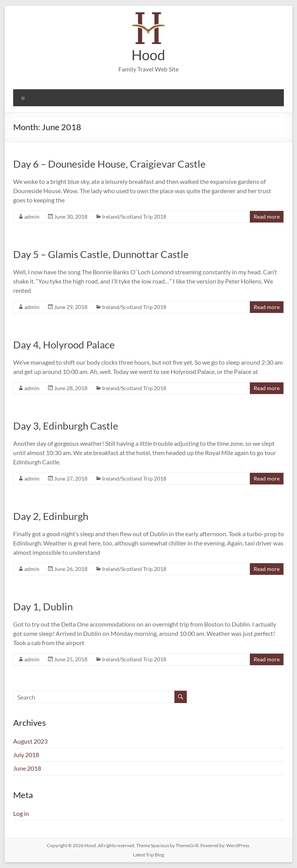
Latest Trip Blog (148, 855)
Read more (267, 217)
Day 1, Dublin (43, 606)
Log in (21, 813)
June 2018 (27, 768)
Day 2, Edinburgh (51, 516)
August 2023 (30, 741)
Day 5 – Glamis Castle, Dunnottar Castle (101, 254)
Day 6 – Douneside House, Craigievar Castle (109, 164)
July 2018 (26, 755)
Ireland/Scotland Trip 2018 (134, 217)
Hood (148, 55)
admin (32, 217)
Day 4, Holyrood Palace (64, 345)
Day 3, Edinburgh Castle (66, 426)
